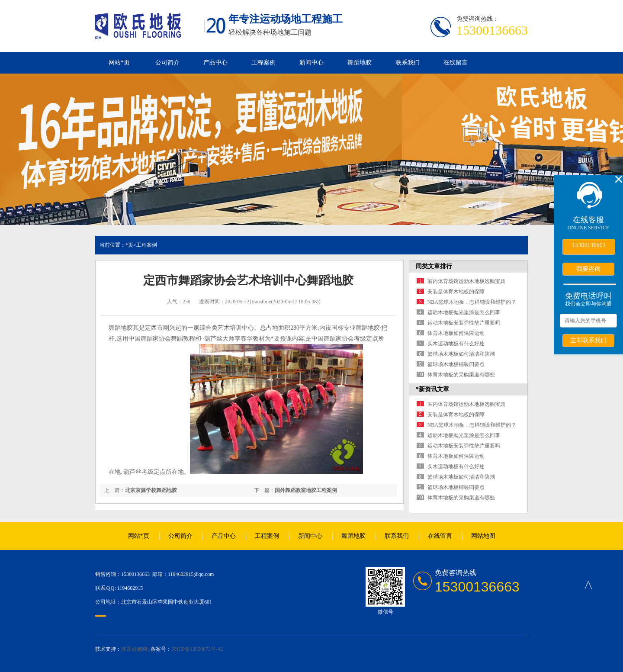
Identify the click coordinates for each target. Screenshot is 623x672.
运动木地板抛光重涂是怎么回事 (464, 312)
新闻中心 (311, 63)
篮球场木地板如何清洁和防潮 (461, 354)
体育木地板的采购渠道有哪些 (461, 375)
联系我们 (408, 63)
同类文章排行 (434, 266)
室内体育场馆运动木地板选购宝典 (466, 281)
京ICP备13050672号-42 (197, 649)
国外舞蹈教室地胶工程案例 (306, 490)
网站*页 (119, 63)
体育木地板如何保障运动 (456, 333)
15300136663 (589, 245)
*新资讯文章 (432, 389)
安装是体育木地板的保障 (456, 292)
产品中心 (215, 63)
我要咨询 (588, 269)
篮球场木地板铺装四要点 (456, 364)
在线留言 (456, 63)
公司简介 (167, 63)
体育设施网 (134, 649)
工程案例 (263, 63)
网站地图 (483, 536)
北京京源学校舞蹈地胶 (151, 490)
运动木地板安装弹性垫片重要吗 (464, 323)
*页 (129, 245)
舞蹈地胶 (360, 63)
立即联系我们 (588, 340)
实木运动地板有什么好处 (456, 344)
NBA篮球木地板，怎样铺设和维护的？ (472, 302)
